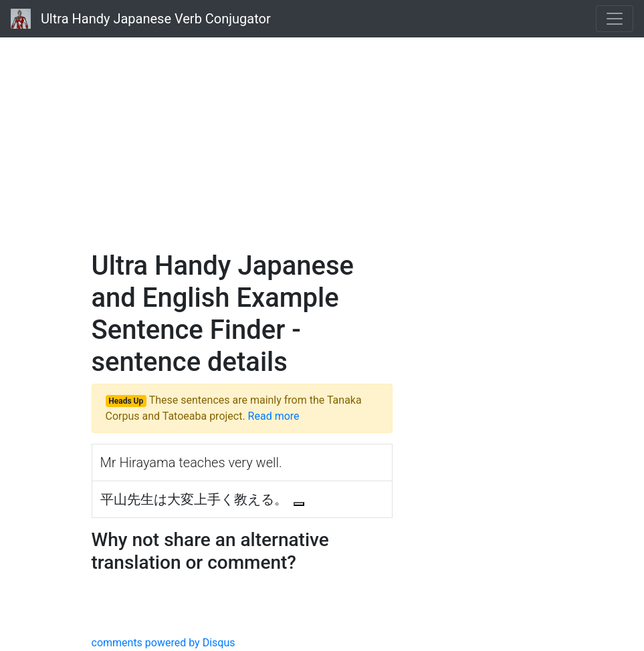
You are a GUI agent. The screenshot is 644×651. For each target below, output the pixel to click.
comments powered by (164, 643)
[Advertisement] (322, 140)
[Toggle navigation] (615, 19)
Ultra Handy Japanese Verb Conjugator (141, 19)
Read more (274, 416)
